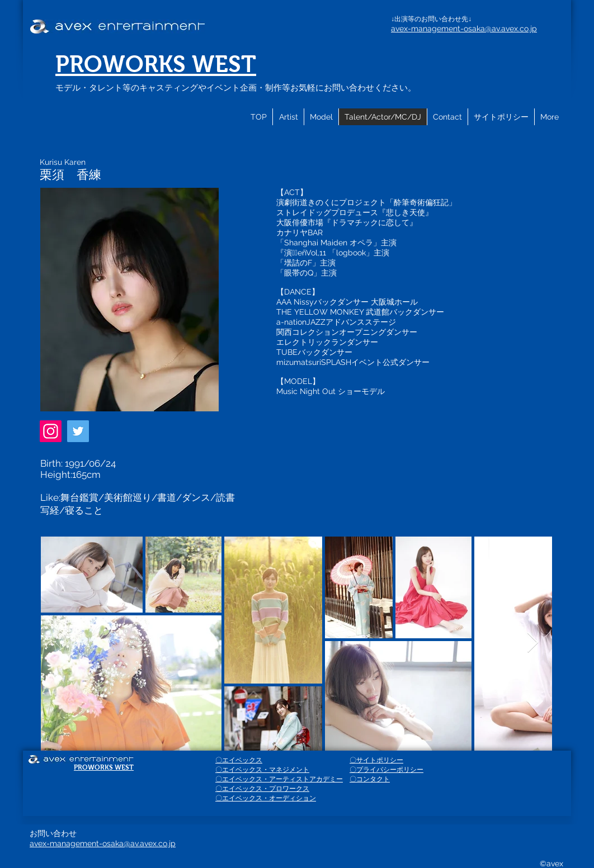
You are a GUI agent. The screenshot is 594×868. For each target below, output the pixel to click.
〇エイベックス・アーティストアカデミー (279, 779)
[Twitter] (78, 431)
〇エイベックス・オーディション (266, 798)
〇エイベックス (239, 760)
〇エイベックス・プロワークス (262, 789)
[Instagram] (51, 431)
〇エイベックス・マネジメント (262, 770)
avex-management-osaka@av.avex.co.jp (464, 29)
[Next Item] (533, 643)
